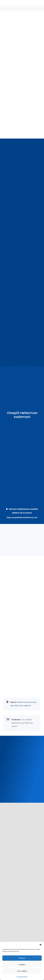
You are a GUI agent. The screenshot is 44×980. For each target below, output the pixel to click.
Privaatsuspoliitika (22, 977)
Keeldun (22, 965)
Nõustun (22, 958)
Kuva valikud (22, 971)
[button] (40, 945)
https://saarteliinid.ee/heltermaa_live (22, 517)
